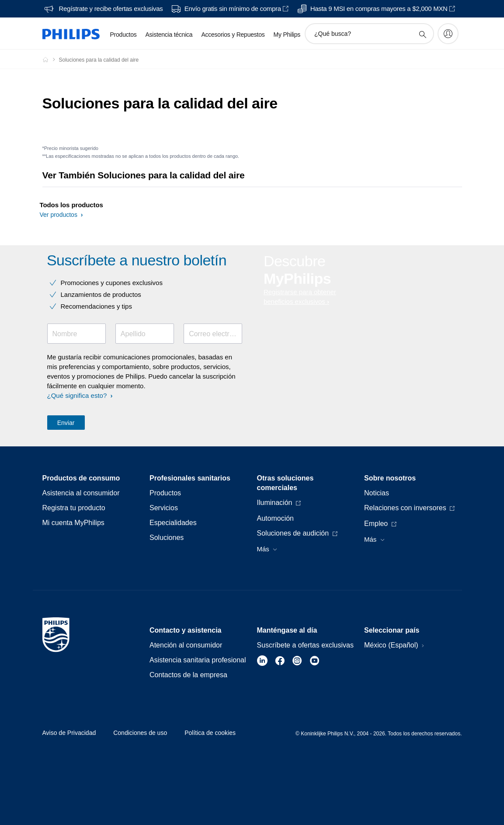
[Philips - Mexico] (51, 59)
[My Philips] (448, 34)
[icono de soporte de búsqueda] (422, 34)
